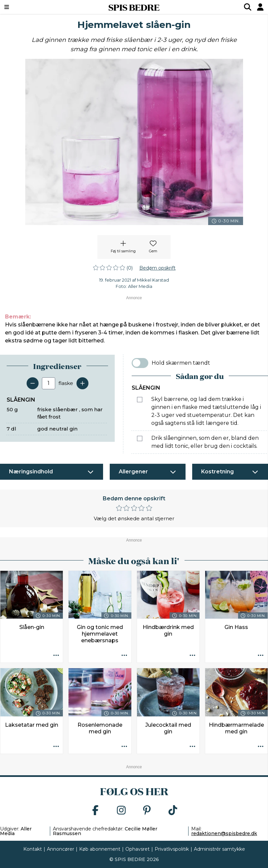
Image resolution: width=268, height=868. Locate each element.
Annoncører (61, 849)
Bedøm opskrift (157, 268)
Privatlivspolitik (172, 849)
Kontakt (33, 849)
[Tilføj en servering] (82, 383)
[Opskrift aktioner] (56, 656)
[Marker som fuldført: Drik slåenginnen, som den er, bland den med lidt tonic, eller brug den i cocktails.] (140, 438)
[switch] (140, 363)
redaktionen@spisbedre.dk (224, 833)
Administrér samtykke (219, 849)
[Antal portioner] (49, 383)
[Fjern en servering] (33, 383)
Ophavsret (137, 849)
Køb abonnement (100, 849)
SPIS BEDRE (134, 7)
